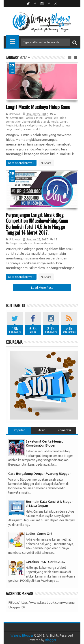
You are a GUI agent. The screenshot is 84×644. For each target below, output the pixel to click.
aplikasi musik (35, 118)
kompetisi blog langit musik (41, 122)
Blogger (51, 640)
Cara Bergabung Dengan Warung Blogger (40, 474)
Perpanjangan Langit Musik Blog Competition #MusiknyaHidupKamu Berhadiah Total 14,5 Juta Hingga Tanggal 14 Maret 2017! (37, 224)
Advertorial (17, 118)
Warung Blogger (22, 635)
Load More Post (42, 288)
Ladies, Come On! (39, 534)
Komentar (65, 430)
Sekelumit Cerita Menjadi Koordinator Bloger (45, 443)
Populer (19, 430)
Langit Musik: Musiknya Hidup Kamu (38, 107)
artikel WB (52, 118)
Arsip (42, 430)
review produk (32, 129)
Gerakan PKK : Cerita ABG (45, 562)
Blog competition (21, 243)
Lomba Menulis (53, 125)
